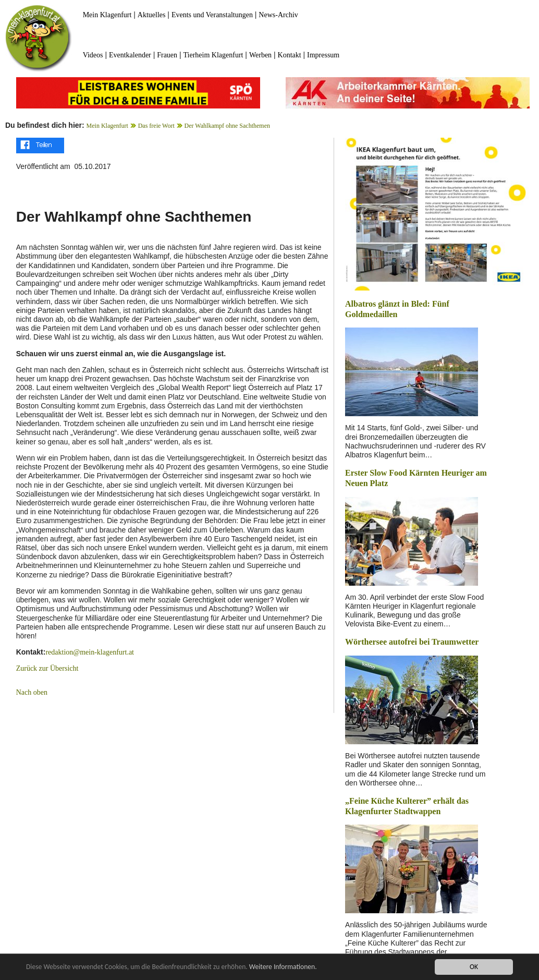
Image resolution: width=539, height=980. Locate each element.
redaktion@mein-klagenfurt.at (90, 652)
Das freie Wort (156, 126)
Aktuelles (152, 15)
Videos (93, 55)
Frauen (167, 55)
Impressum (323, 55)
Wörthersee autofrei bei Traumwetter (412, 642)
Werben (260, 55)
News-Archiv (278, 15)
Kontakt (290, 55)
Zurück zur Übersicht (47, 668)
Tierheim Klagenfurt (213, 55)
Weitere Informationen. (283, 967)
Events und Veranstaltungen (212, 15)
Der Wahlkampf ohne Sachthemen (227, 126)
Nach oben (32, 692)
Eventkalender (130, 55)
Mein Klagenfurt (107, 15)
